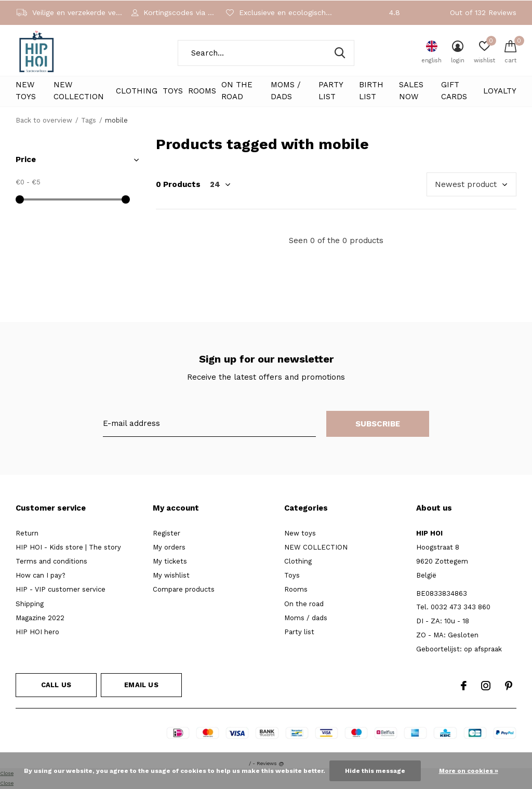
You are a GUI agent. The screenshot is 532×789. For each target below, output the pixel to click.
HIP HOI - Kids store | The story (68, 547)
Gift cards (454, 91)
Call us (56, 685)
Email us (141, 685)
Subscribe (378, 424)
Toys (173, 91)
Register (167, 533)
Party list (331, 91)
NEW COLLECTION (79, 91)
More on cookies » (469, 771)
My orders (169, 547)
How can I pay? (41, 575)
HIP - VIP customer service (61, 589)
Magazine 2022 (40, 618)
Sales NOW (411, 91)
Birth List (371, 91)
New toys (26, 91)
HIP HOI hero (37, 632)
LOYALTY (500, 91)
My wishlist (171, 575)
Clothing (137, 91)
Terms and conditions (51, 561)
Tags (89, 120)
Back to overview (44, 120)
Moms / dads (286, 91)
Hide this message (375, 771)
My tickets (170, 561)
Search (340, 53)
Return (27, 533)
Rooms (202, 91)
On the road (237, 91)
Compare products (184, 589)
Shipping (30, 604)
